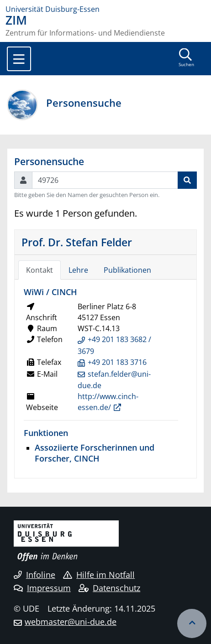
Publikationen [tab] (127, 270)
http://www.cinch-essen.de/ (108, 402)
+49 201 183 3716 (117, 362)
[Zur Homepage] (105, 9)
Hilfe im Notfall (99, 575)
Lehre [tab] (78, 270)
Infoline (34, 575)
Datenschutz (109, 588)
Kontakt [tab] (40, 270)
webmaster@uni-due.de (71, 622)
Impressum (42, 588)
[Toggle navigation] (19, 59)
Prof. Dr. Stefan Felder (77, 242)
